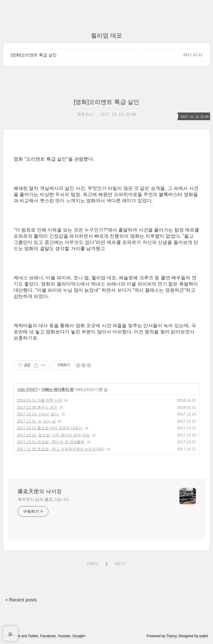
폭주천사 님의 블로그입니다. (44, 499)
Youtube (64, 636)
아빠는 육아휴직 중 (58, 389)
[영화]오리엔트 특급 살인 (34, 55)
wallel (204, 636)
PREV (92, 563)
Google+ (79, 636)
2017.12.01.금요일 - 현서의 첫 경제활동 (51, 442)
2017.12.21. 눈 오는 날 (36, 421)
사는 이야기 (27, 389)
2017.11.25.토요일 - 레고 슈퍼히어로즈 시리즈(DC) (61, 449)
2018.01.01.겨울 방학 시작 (40, 400)
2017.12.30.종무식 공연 (37, 407)
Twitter (33, 636)
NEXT (119, 563)
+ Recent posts (21, 600)
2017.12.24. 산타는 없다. (38, 414)
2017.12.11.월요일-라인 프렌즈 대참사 (50, 428)
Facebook (48, 636)
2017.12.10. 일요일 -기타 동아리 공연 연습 (53, 435)
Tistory (172, 636)
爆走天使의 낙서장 (40, 491)
